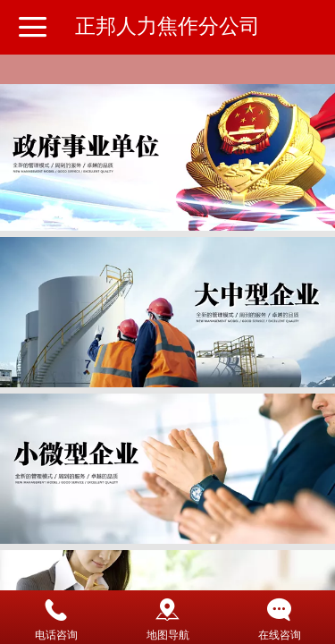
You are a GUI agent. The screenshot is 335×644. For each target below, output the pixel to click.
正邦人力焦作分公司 (167, 26)
